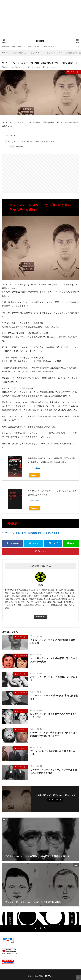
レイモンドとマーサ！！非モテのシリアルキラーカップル (54, 716)
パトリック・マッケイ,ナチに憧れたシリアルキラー (54, 679)
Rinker (38, 468)
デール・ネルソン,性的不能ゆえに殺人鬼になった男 (54, 753)
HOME (7, 53)
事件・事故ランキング (10, 953)
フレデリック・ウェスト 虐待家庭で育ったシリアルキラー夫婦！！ (54, 660)
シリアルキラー (37, 53)
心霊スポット (49, 47)
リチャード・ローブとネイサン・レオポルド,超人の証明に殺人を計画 (54, 771)
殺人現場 (5, 47)
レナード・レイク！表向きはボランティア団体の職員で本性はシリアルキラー (54, 734)
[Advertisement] (40, 18)
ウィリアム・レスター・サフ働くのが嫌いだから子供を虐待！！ (31, 142)
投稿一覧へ (40, 616)
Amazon (34, 475)
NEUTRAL (40, 41)
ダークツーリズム (18, 47)
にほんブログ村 (8, 942)
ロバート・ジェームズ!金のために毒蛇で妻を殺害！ (54, 697)
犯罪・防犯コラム (34, 47)
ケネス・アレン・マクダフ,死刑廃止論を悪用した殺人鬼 (54, 642)
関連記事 (16, 147)
